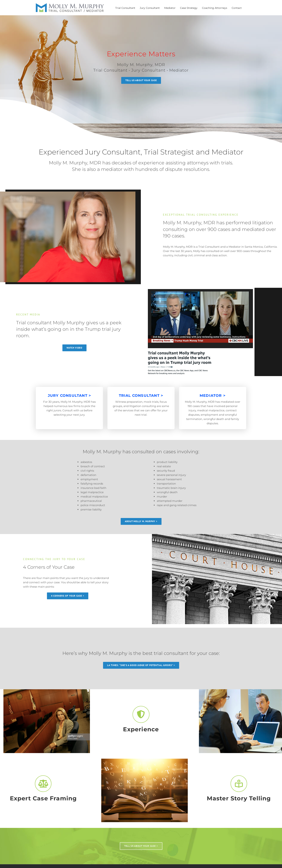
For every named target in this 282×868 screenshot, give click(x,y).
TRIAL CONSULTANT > (141, 396)
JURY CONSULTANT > (69, 396)
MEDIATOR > (213, 396)
